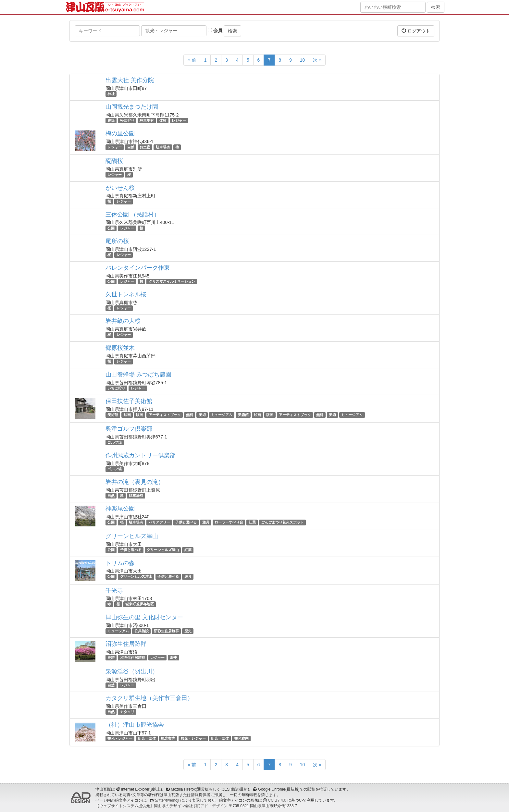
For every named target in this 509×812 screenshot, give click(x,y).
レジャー (179, 120)
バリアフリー (159, 522)
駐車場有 (147, 120)
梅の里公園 (120, 133)
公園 (111, 228)
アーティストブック (165, 415)
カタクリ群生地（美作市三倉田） (149, 698)
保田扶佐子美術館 (129, 401)
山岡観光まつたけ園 (132, 107)
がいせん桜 (120, 188)
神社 (111, 94)
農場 (111, 120)
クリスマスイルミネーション (172, 281)
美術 (202, 415)
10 (303, 60)
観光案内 (168, 738)
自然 (131, 147)
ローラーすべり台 (229, 522)
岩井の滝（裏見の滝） (135, 482)
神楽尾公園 (120, 509)
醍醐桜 (114, 161)
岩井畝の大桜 (123, 321)
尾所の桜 (117, 241)
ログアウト (416, 31)
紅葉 (252, 522)
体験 (163, 120)
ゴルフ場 (115, 442)
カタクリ (127, 712)
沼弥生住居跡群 (166, 631)
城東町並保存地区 (140, 604)
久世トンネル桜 (126, 294)
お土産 (145, 147)
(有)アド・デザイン (211, 806)
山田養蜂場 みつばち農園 (138, 375)
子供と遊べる (186, 522)
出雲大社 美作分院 (130, 80)
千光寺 (114, 591)
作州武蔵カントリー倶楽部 (141, 455)
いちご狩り (116, 388)
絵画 (127, 415)
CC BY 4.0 (277, 800)
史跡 (111, 658)
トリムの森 (120, 563)
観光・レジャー (120, 738)
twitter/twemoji (167, 800)
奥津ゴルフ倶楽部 (129, 429)
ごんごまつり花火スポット (282, 522)
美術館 (113, 415)
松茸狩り (127, 120)
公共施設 (142, 631)
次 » (317, 60)
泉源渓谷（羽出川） (132, 671)
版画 (140, 415)
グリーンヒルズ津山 (132, 536)
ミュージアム (222, 415)
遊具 (206, 522)
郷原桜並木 (120, 348)
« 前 (192, 60)
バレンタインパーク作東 (138, 268)
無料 (190, 415)
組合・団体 (147, 738)
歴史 (188, 631)
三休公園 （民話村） (133, 215)
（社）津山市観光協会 (135, 725)
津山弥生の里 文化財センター (144, 617)
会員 (215, 31)
